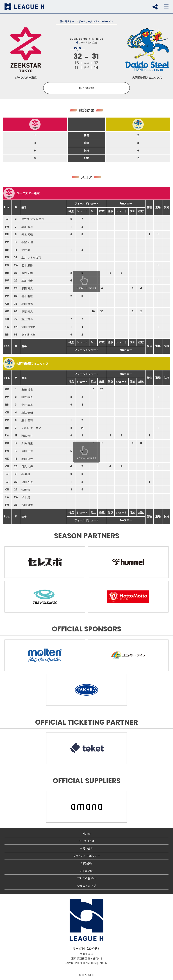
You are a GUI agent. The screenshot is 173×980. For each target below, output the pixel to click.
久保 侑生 (27, 443)
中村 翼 (26, 250)
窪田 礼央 (27, 482)
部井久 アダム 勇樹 (33, 219)
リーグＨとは (86, 841)
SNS (155, 7)
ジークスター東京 (22, 193)
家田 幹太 (27, 288)
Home (87, 833)
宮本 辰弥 (27, 265)
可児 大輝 (27, 466)
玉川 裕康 (27, 281)
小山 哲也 (27, 304)
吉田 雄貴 (27, 505)
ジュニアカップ (87, 886)
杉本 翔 (26, 497)
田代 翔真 (27, 397)
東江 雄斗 (27, 319)
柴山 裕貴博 (28, 327)
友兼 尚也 (27, 389)
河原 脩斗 (27, 436)
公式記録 (89, 88)
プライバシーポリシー (86, 856)
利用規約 (86, 863)
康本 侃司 (27, 420)
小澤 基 (26, 474)
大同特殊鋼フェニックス (26, 363)
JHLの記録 (86, 871)
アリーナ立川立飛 (88, 42)
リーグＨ (24, 7)
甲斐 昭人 (27, 311)
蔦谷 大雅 (27, 273)
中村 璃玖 (27, 405)
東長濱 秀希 (28, 335)
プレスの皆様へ (86, 878)
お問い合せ (86, 848)
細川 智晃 (27, 227)
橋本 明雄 (27, 296)
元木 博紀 (27, 234)
